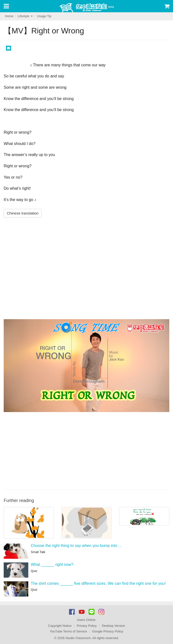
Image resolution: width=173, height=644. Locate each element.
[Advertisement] (86, 450)
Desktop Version (114, 626)
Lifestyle (25, 16)
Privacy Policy (87, 626)
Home (9, 16)
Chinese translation (23, 213)
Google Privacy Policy (108, 631)
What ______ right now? (52, 565)
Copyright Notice (60, 626)
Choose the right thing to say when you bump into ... (76, 546)
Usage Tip (44, 16)
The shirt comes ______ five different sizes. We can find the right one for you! (98, 583)
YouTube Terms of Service (68, 631)
